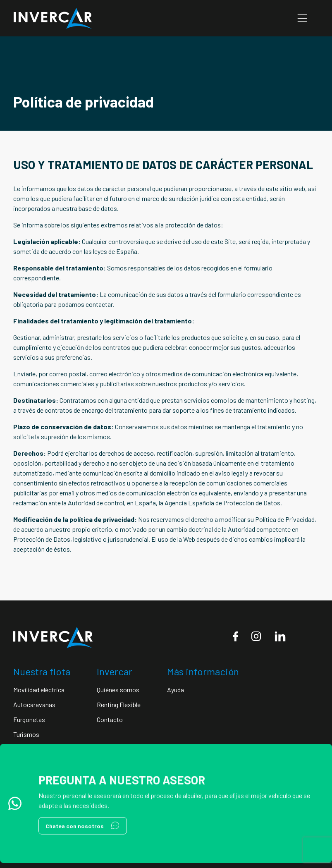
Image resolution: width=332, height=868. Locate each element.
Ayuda (176, 690)
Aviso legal (156, 771)
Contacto (110, 719)
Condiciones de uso (204, 771)
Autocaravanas (34, 704)
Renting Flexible (119, 704)
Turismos (26, 734)
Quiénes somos (118, 690)
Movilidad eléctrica (39, 690)
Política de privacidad (105, 771)
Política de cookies (262, 771)
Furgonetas (29, 719)
